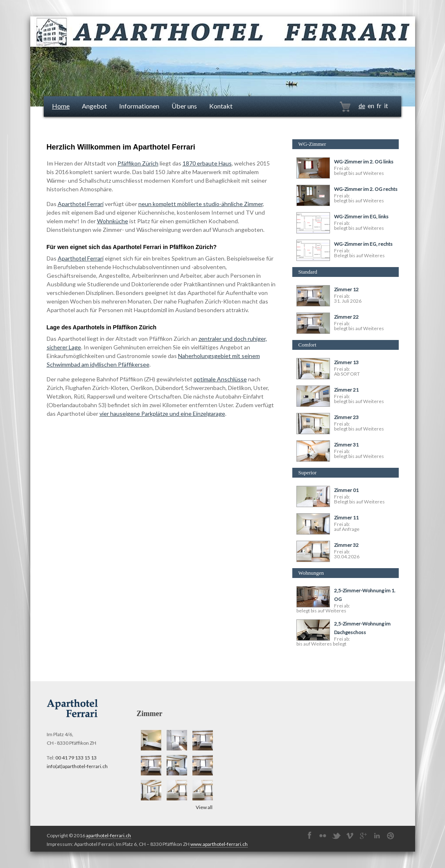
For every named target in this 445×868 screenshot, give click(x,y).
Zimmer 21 (346, 390)
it (386, 106)
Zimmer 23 (346, 417)
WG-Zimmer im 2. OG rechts (366, 189)
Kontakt (221, 106)
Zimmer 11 (346, 518)
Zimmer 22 (346, 317)
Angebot (94, 106)
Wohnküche (113, 221)
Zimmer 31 (346, 445)
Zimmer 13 (346, 362)
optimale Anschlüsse (220, 379)
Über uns (184, 106)
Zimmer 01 (346, 490)
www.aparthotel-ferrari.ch (219, 844)
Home (61, 106)
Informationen (139, 106)
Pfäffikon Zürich (138, 163)
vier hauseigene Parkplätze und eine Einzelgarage (162, 414)
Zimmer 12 (346, 289)
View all (204, 807)
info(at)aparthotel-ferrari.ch (77, 766)
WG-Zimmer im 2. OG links (364, 162)
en (371, 106)
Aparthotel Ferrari (81, 204)
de (362, 106)
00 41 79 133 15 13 (76, 758)
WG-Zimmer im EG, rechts (363, 244)
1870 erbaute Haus (207, 163)
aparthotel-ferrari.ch (108, 835)
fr (379, 106)
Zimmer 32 (346, 545)
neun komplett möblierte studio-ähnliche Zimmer (201, 204)
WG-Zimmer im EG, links (361, 216)
